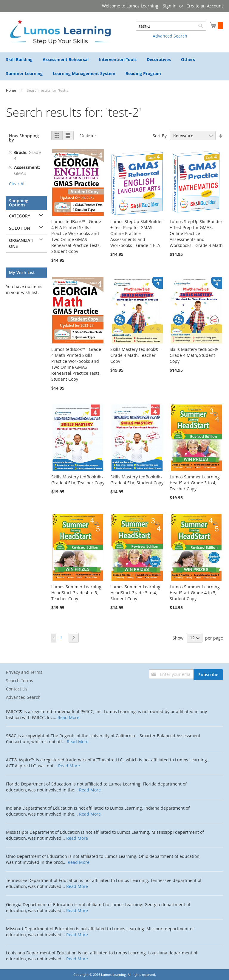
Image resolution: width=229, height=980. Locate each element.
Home (11, 90)
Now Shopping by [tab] (24, 138)
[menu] (114, 66)
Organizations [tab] (21, 243)
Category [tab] (20, 216)
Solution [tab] (20, 228)
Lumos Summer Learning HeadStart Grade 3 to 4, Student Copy (135, 593)
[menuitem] (19, 59)
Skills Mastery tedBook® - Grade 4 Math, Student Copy (195, 355)
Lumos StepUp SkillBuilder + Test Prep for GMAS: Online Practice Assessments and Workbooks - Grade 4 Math (196, 233)
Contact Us (17, 689)
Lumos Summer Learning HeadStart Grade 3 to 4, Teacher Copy (195, 483)
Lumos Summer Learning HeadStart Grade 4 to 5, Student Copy (195, 593)
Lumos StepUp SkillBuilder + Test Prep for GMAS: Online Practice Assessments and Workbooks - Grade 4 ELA (137, 233)
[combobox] (171, 26)
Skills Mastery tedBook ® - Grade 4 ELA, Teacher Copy (78, 480)
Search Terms (20, 680)
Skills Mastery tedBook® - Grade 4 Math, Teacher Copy (136, 355)
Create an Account (205, 6)
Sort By (160, 135)
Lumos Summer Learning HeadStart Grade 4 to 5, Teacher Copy (76, 593)
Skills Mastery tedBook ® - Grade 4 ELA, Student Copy (137, 480)
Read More (68, 717)
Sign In (170, 6)
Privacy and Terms (24, 672)
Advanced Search (170, 36)
